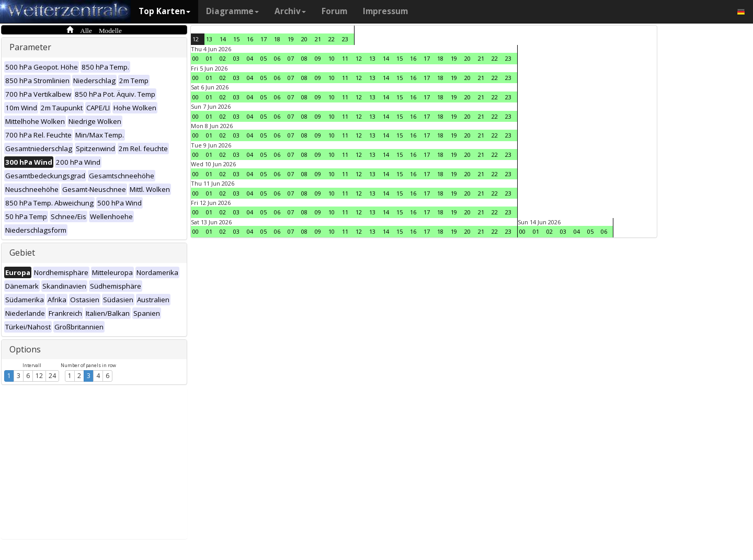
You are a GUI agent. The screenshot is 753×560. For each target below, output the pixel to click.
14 (223, 39)
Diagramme (232, 11)
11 (345, 58)
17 (264, 39)
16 (250, 39)
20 (304, 39)
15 (236, 39)
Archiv (290, 11)
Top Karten (164, 11)
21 (318, 39)
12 (39, 376)
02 (223, 58)
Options (25, 349)
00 (196, 58)
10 (332, 58)
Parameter (30, 47)
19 (291, 39)
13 (209, 39)
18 (277, 39)
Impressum (385, 11)
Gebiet (22, 253)
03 (236, 58)
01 (209, 58)
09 (318, 58)
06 (277, 58)
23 (345, 39)
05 (264, 58)
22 (332, 39)
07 (291, 58)
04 (250, 58)
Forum (334, 11)
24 (52, 376)
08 (304, 58)
